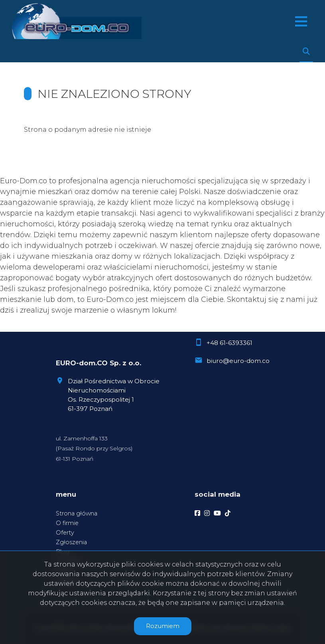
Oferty (65, 533)
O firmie (67, 523)
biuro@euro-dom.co (238, 361)
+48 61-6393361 (229, 343)
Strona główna (77, 513)
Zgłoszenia (71, 542)
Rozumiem (163, 626)
